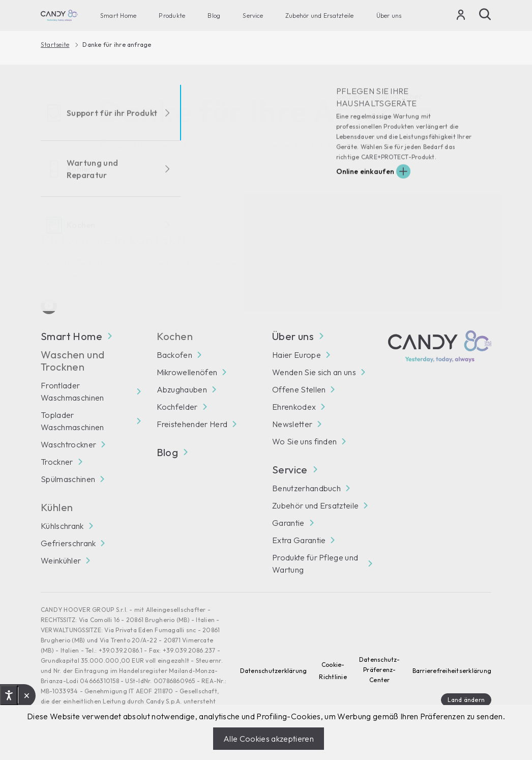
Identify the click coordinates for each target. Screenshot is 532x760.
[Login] (461, 17)
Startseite (55, 45)
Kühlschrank (62, 526)
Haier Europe (297, 355)
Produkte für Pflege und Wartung (315, 564)
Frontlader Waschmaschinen (72, 391)
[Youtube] (49, 306)
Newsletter (292, 424)
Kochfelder (177, 407)
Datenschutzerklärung (274, 671)
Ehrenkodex (294, 407)
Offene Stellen (299, 389)
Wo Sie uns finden (304, 441)
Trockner (57, 462)
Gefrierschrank (68, 543)
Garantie (288, 523)
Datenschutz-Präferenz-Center (380, 670)
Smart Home (118, 16)
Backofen (175, 355)
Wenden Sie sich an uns (314, 372)
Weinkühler (61, 560)
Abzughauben (182, 389)
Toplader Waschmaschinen (72, 421)
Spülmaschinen (68, 479)
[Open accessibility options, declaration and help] (9, 695)
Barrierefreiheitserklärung (452, 671)
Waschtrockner (68, 444)
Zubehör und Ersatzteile (320, 16)
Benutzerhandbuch (306, 488)
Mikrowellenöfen (187, 372)
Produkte (172, 16)
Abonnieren (463, 256)
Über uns (389, 16)
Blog (214, 16)
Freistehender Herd (192, 424)
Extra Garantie (299, 540)
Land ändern (466, 700)
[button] (27, 695)
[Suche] (485, 14)
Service (253, 16)
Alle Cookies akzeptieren (269, 739)
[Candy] (59, 16)
